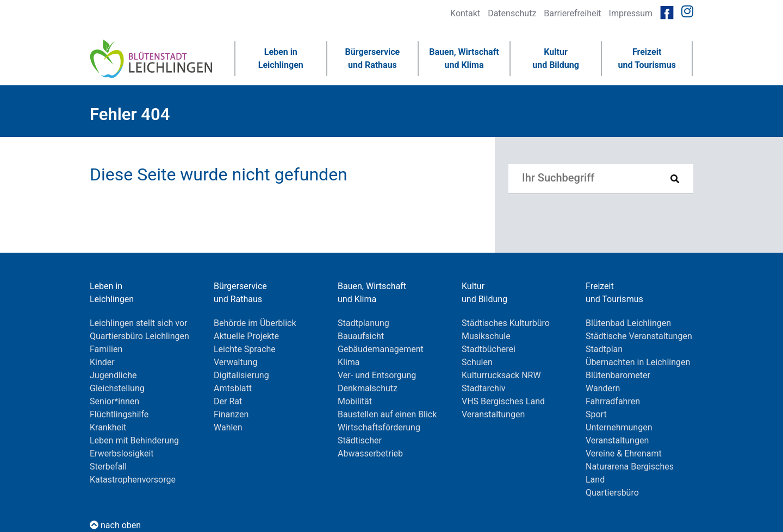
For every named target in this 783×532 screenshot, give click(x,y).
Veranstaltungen (493, 414)
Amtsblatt (233, 388)
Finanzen (231, 414)
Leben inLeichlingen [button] (281, 58)
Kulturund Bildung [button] (556, 58)
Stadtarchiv (484, 388)
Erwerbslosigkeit (122, 453)
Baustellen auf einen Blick (387, 414)
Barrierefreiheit (572, 13)
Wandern (603, 388)
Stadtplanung (363, 323)
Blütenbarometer (618, 375)
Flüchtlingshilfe (119, 414)
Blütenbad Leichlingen (628, 323)
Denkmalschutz (368, 388)
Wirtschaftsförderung (379, 427)
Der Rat (228, 401)
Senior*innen (114, 401)
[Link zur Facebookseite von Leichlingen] (667, 12)
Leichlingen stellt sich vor (139, 323)
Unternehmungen (619, 427)
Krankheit (108, 427)
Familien (106, 349)
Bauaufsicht (361, 336)
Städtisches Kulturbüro (506, 323)
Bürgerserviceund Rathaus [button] (373, 58)
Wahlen (228, 427)
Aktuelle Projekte (246, 336)
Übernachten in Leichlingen (638, 362)
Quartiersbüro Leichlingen (139, 336)
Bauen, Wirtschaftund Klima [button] (464, 58)
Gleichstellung (117, 388)
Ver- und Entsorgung (377, 375)
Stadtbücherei (489, 349)
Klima (349, 362)
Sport (596, 414)
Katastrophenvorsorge (133, 480)
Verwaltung (235, 362)
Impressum (631, 13)
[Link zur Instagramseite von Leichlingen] (687, 12)
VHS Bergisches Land (503, 401)
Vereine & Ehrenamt (624, 453)
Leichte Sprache (245, 349)
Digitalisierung (241, 375)
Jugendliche (113, 375)
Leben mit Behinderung (134, 440)
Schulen (477, 362)
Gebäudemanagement (381, 349)
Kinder (102, 362)
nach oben (115, 525)
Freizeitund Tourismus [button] (647, 58)
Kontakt (465, 13)
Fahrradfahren (613, 401)
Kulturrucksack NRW (501, 375)
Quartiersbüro (612, 493)
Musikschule (486, 336)
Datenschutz (512, 13)
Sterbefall (108, 467)
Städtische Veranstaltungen (639, 336)
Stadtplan (604, 349)
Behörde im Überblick (255, 323)
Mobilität (355, 401)
